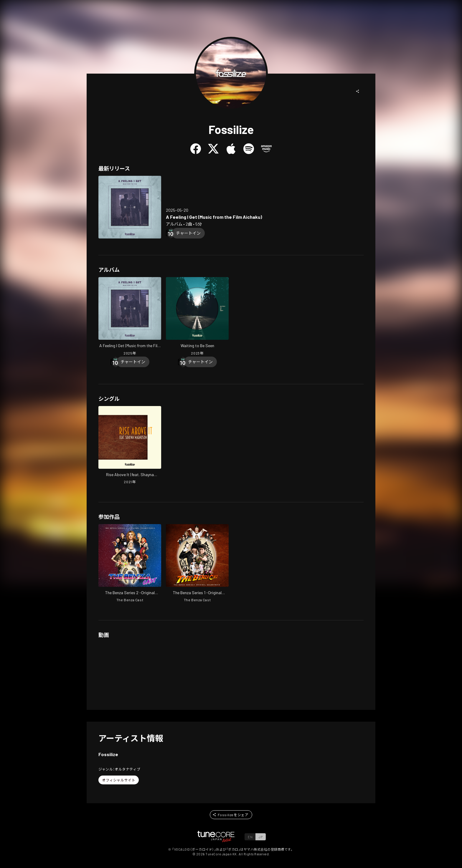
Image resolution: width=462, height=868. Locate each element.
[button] (358, 91)
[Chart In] (188, 233)
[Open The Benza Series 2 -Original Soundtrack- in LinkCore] (130, 564)
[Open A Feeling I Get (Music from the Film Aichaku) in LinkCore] (130, 207)
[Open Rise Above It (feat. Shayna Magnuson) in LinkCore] (130, 446)
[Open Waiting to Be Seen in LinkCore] (197, 317)
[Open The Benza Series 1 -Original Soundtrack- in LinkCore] (197, 564)
